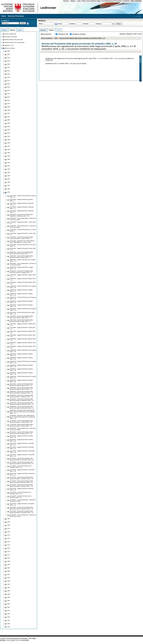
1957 (9, 601)
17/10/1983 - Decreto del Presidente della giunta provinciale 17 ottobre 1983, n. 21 (21, 425)
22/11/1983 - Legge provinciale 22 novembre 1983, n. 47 (22, 474)
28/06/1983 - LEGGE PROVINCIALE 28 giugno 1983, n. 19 (23, 298)
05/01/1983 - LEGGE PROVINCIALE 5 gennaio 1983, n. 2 (23, 196)
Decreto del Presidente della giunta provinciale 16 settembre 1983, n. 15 (82, 38)
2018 (9, 77)
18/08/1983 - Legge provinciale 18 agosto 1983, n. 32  (21, 366)
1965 (9, 574)
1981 (9, 522)
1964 (9, 578)
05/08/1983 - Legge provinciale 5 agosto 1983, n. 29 (23, 347)
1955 (9, 607)
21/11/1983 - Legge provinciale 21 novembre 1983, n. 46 (22, 470)
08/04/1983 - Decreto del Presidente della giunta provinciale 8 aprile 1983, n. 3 (21, 253)
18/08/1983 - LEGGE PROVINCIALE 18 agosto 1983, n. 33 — (23, 362)
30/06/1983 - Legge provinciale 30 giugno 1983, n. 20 (21, 306)
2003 (9, 126)
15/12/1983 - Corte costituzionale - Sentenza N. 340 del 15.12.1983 (23, 500)
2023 (9, 61)
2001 (9, 133)
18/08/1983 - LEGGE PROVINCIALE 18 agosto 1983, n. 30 (23, 351)
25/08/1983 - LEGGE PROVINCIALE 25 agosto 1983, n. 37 (23, 377)
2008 (9, 110)
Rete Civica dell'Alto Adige (91, 1)
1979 (9, 528)
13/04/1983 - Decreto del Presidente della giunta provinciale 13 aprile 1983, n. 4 (21, 257)
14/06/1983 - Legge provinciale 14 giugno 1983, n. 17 (21, 291)
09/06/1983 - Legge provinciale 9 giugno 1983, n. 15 (23, 283)
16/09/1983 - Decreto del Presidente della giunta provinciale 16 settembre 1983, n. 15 (22, 403)
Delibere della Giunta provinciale (14, 40)
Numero (72, 24)
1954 (9, 610)
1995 (9, 153)
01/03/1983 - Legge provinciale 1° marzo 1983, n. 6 (23, 223)
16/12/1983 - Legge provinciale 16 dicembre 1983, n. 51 (22, 504)
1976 (9, 538)
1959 (9, 594)
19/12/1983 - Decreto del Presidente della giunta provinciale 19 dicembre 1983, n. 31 (21, 508)
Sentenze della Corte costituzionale (15, 42)
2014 (9, 90)
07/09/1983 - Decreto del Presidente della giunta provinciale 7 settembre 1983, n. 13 (21, 396)
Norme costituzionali (10, 34)
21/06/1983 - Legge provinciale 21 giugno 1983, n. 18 (21, 294)
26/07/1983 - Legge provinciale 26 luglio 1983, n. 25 (23, 332)
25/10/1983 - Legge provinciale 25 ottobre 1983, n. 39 (21, 436)
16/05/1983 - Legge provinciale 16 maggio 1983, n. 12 (21, 268)
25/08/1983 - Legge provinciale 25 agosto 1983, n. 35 (21, 370)
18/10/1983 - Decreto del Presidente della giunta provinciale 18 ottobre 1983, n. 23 (21, 433)
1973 (9, 548)
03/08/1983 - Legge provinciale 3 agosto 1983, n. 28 (23, 343)
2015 (9, 87)
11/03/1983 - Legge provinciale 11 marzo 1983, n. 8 (23, 234)
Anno (60, 24)
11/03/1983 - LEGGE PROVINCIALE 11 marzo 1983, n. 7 (23, 230)
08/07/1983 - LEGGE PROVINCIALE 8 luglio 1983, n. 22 (22, 313)
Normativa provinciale (11, 37)
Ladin (79, 1)
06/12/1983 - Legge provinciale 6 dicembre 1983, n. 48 (22, 489)
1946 (9, 627)
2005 (9, 120)
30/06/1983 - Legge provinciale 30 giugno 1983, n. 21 (21, 302)
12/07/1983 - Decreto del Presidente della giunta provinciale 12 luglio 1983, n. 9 (21, 321)
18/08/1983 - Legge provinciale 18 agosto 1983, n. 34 (21, 358)
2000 (9, 136)
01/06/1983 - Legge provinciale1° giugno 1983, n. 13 (23, 275)
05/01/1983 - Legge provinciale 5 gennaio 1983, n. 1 (21, 200)
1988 (9, 176)
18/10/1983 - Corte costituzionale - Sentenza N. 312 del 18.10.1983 (23, 429)
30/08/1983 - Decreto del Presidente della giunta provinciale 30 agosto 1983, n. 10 (21, 385)
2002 (9, 130)
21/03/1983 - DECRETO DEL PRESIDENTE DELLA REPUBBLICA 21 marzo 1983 (22, 242)
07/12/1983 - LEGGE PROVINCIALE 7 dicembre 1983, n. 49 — (20, 493)
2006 (9, 117)
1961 (9, 587)
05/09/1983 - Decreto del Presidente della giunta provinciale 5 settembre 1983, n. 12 (21, 392)
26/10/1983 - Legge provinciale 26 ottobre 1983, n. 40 (21, 440)
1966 (9, 571)
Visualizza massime (79, 34)
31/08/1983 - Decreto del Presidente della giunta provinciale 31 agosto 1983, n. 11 (21, 388)
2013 (9, 94)
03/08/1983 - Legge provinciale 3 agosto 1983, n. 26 (23, 336)
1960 (9, 591)
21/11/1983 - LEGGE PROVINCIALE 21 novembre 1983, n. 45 (21, 467)
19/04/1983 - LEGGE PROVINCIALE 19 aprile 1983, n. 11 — (23, 260)
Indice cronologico (47, 38)
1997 (9, 146)
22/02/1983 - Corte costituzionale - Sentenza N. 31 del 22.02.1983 (23, 219)
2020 (9, 71)
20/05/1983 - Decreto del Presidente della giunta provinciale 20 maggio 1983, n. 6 (21, 272)
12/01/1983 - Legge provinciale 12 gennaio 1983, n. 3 (22, 204)
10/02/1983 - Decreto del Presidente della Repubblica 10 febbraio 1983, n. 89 (21, 215)
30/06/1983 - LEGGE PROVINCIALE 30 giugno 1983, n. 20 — (23, 309)
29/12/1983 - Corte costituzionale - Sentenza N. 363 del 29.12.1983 (23, 516)
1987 (9, 179)
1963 (9, 581)
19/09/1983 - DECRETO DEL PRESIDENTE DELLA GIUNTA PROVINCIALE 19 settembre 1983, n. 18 (22, 417)
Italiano (73, 1)
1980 (9, 525)
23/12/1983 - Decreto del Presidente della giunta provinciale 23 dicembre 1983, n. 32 (21, 512)
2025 (9, 54)
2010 (9, 103)
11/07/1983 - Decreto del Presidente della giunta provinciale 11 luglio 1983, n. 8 (21, 317)
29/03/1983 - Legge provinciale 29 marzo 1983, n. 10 (23, 249)
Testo (41, 24)
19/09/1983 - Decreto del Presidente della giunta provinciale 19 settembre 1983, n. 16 (22, 407)
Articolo (86, 24)
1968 (9, 564)
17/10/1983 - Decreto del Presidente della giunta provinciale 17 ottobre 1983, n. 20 (21, 421)
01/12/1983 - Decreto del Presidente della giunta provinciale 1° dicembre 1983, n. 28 (21, 478)
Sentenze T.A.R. (9, 45)
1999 (9, 140)
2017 (9, 80)
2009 (9, 107)
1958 (9, 597)
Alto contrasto (136, 1)
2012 (9, 97)
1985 (9, 185)
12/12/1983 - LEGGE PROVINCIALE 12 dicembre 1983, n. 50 (21, 497)
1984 (9, 189)
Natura (99, 24)
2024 (9, 58)
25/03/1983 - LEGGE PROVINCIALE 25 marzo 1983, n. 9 (23, 245)
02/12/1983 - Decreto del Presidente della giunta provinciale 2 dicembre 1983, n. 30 (21, 485)
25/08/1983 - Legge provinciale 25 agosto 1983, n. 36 (21, 373)
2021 (9, 67)
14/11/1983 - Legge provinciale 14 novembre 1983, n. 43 (22, 452)
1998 (9, 143)
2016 (9, 84)
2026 (9, 51)
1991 (9, 166)
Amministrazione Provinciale (112, 1)
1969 (9, 561)
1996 (9, 149)
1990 (9, 169)
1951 (9, 620)
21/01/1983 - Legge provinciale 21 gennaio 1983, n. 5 (22, 211)
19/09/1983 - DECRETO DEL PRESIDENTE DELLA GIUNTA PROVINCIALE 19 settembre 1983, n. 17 (22, 412)
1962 (9, 584)
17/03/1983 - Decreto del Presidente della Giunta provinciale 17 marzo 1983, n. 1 (21, 238)
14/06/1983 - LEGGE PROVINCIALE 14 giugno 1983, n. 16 (23, 287)
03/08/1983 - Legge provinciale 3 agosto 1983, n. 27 (23, 339)
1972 (9, 551)
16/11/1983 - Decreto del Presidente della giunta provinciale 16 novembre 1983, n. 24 (22, 459)
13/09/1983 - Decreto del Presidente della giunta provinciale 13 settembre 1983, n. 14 (22, 400)
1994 (9, 156)
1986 (9, 182)
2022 (9, 64)
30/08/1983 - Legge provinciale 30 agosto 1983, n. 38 (21, 381)
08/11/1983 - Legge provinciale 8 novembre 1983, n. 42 (22, 448)
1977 (9, 535)
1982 (9, 519)
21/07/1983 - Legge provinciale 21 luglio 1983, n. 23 (23, 324)
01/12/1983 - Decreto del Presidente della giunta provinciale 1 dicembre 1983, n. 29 (21, 482)
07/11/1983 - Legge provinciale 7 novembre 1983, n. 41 (22, 444)
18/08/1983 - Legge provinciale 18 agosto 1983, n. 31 (21, 355)
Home (4, 16)
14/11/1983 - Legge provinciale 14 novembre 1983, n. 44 (22, 455)
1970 (9, 558)
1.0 (4, 640)
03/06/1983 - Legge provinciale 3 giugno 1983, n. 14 (23, 279)
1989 (9, 172)
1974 (9, 545)
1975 (9, 542)
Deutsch (66, 1)
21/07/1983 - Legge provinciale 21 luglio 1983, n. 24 (23, 328)
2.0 (14, 640)
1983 (56, 38)
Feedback (126, 1)
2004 (9, 123)
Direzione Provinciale (16, 16)
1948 (9, 624)
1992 (9, 163)
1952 (9, 617)
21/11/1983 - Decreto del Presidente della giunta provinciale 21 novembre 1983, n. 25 (22, 463)
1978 (9, 532)
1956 (9, 604)
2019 (9, 74)
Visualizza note (63, 34)
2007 (9, 113)
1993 (9, 159)
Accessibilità (24, 640)
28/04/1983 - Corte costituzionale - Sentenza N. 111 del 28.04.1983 (23, 264)
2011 (9, 100)
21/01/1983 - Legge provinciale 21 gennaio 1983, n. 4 (22, 208)
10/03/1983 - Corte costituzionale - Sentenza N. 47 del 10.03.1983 (23, 226)
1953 (9, 614)
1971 (9, 555)
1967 (9, 568)
